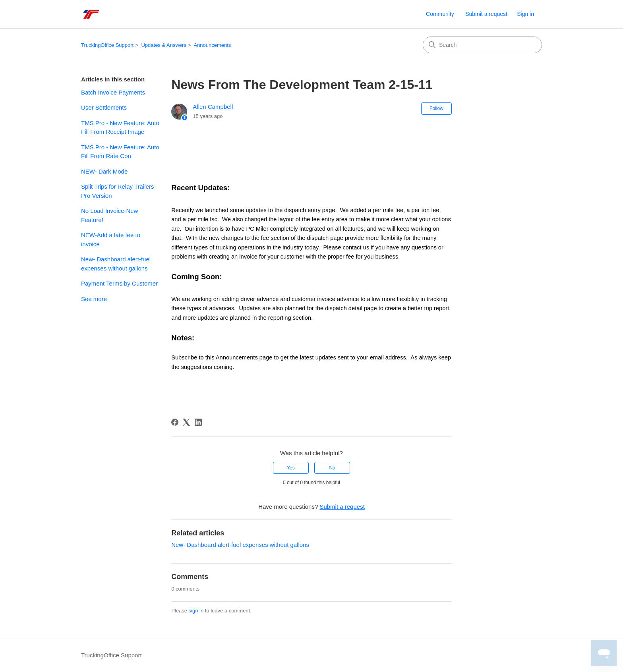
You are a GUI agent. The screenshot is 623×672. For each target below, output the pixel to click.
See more (94, 299)
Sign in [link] (525, 14)
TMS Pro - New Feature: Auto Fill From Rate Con (120, 152)
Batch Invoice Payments (113, 92)
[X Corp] (186, 422)
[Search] (482, 45)
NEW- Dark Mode (104, 171)
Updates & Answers (163, 45)
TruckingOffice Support (107, 45)
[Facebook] (175, 422)
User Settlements (104, 107)
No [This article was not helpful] (332, 468)
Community (440, 14)
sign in (196, 611)
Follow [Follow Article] (436, 108)
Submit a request (486, 14)
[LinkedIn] (198, 422)
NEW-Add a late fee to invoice (111, 239)
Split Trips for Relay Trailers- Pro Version (118, 191)
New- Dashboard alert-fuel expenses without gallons (116, 264)
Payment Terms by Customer (119, 283)
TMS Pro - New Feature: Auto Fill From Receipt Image (120, 127)
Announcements (212, 45)
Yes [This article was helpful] (291, 468)
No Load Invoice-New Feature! (109, 215)
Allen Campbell (213, 107)
